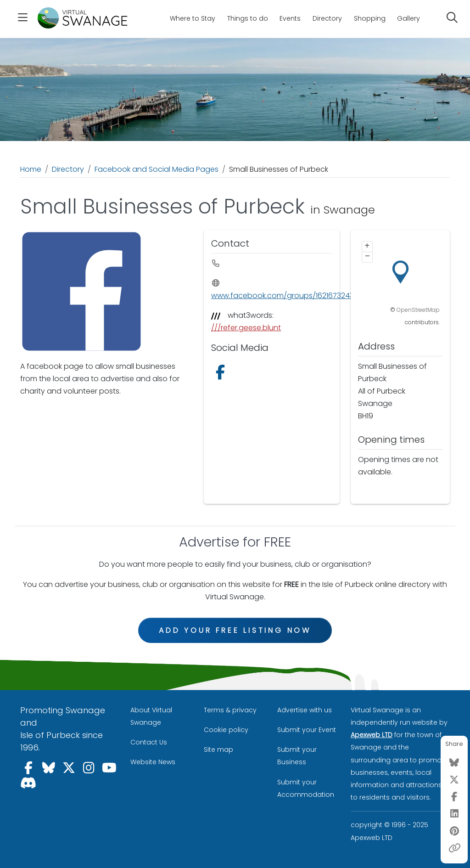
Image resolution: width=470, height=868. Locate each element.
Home (31, 169)
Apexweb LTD (372, 735)
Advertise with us (305, 710)
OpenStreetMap (418, 310)
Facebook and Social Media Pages (157, 169)
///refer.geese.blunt (246, 328)
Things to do (248, 18)
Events (290, 18)
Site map (218, 750)
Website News (153, 762)
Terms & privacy (230, 710)
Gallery (408, 18)
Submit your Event (307, 730)
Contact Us (149, 742)
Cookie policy (226, 730)
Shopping (370, 18)
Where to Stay (193, 18)
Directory (327, 18)
